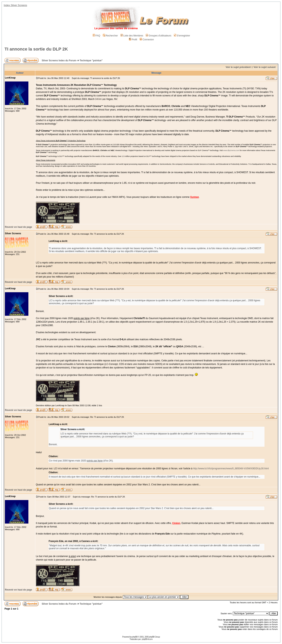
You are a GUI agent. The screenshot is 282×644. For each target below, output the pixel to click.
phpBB (135, 637)
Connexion (147, 40)
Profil (133, 40)
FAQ (96, 36)
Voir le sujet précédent (238, 67)
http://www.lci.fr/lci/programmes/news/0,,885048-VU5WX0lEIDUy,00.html (231, 469)
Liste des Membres (132, 36)
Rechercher (110, 36)
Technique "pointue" (91, 61)
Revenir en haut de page (19, 227)
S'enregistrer (182, 36)
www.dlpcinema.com (231, 150)
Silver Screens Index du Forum (59, 61)
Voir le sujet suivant (265, 67)
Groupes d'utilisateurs (159, 36)
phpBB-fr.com (147, 639)
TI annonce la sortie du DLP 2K (36, 49)
